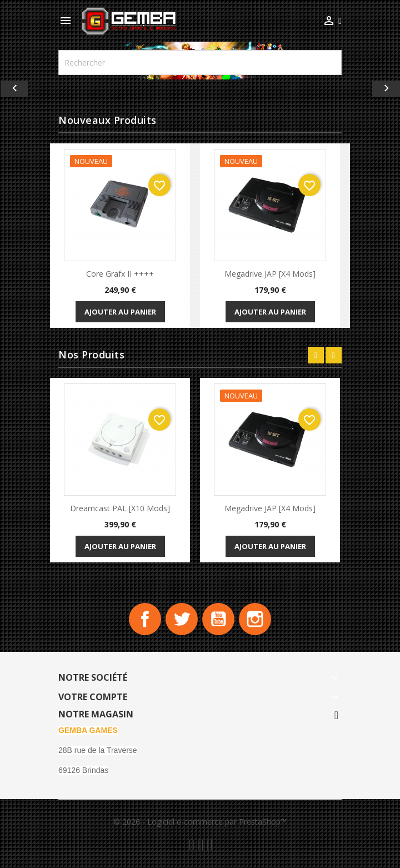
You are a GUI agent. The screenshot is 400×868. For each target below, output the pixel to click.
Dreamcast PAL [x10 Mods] (120, 508)
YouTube (219, 620)
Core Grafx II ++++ (120, 274)
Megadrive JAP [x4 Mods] (270, 274)
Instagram (257, 620)
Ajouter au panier (120, 312)
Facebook (143, 620)
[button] (30, 89)
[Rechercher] (200, 63)
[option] (200, 89)
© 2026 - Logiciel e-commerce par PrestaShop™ (200, 823)
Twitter (181, 620)
